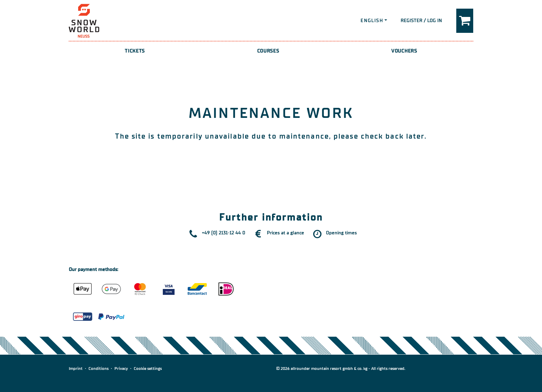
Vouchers (404, 51)
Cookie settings (148, 368)
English (372, 21)
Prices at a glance (286, 233)
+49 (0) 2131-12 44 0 (223, 233)
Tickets (135, 51)
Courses (268, 51)
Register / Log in (421, 21)
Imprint (76, 368)
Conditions (99, 368)
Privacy (121, 368)
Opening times (341, 233)
